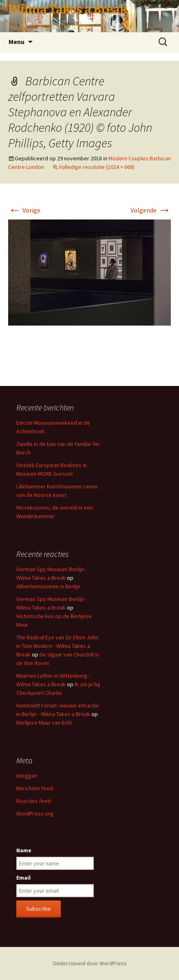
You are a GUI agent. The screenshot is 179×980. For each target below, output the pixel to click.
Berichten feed (35, 788)
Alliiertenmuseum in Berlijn (48, 586)
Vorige (24, 210)
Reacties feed (34, 801)
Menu (17, 42)
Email (23, 878)
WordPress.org (35, 814)
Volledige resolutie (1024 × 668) (97, 167)
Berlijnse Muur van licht (44, 723)
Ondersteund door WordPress (90, 963)
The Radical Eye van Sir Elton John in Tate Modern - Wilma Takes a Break (57, 646)
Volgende (151, 210)
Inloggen (27, 776)
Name (24, 850)
